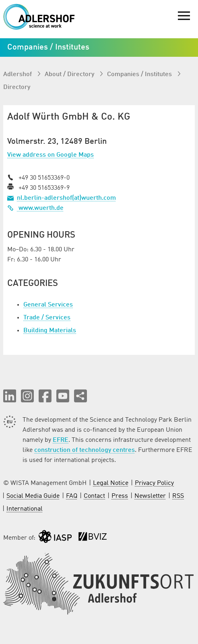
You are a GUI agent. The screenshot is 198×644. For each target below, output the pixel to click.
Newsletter (150, 496)
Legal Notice (111, 483)
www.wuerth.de (35, 208)
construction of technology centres (85, 450)
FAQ (72, 496)
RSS (178, 496)
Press (120, 496)
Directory (17, 87)
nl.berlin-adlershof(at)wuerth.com (66, 198)
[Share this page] (80, 396)
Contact (94, 496)
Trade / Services (47, 318)
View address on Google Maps (51, 155)
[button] (10, 396)
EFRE (61, 440)
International (25, 509)
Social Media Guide (33, 496)
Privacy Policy (154, 483)
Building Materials (50, 331)
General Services (48, 305)
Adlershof (18, 75)
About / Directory (70, 75)
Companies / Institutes (140, 75)
